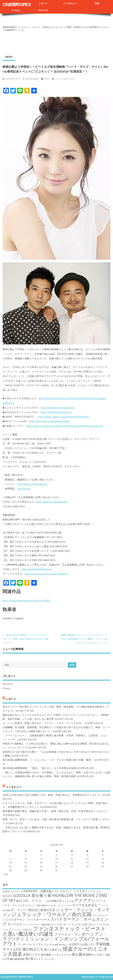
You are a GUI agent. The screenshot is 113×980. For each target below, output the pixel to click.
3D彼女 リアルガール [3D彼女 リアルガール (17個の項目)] (13, 891)
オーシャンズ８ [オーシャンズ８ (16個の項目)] (65, 905)
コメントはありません (65, 79)
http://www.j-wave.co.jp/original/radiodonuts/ (64, 417)
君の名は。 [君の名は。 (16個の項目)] (64, 945)
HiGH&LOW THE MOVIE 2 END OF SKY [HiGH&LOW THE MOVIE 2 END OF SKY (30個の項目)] (55, 898)
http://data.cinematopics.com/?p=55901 (27, 600)
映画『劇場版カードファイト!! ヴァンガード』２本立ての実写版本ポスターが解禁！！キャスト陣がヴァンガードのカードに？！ (84, 639)
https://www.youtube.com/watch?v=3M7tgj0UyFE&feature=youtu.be (64, 426)
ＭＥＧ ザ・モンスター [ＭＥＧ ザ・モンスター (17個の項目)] (45, 959)
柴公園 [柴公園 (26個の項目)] (77, 954)
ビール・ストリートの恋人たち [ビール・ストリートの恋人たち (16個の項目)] (19, 930)
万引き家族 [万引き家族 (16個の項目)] (54, 945)
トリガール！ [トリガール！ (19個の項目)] (61, 924)
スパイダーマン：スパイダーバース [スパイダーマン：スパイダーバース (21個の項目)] (28, 920)
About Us (43, 10)
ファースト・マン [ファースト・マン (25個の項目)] (68, 934)
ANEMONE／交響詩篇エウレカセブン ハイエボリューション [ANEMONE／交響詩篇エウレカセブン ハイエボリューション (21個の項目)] (62, 891)
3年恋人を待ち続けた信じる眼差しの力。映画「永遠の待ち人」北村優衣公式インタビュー (52, 795)
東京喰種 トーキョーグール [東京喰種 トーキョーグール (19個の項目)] (56, 955)
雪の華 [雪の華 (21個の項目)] (29, 959)
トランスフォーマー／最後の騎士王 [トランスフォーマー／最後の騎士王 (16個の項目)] (38, 925)
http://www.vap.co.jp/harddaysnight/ (49, 421)
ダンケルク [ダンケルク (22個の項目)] (15, 924)
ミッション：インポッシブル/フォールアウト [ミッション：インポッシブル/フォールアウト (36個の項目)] (56, 941)
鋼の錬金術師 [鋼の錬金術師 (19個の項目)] (17, 959)
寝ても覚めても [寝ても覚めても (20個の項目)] (53, 950)
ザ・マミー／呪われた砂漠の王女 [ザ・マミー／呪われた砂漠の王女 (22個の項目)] (33, 910)
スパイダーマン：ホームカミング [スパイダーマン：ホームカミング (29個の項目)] (56, 921)
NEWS (9, 57)
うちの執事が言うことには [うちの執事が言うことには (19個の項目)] (59, 901)
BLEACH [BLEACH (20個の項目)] (8, 896)
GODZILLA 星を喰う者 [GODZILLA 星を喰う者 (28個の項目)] (32, 895)
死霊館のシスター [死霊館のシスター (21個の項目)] (94, 955)
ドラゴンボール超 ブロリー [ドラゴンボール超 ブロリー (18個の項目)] (83, 924)
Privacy (16, 10)
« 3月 (5, 874)
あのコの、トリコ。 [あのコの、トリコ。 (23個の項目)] (30, 901)
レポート (43, 3)
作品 (97, 3)
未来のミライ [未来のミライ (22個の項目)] (32, 954)
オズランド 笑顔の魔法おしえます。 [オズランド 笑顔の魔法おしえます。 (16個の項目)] (41, 905)
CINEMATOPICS (17, 4)
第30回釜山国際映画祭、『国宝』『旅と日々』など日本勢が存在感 (39, 768)
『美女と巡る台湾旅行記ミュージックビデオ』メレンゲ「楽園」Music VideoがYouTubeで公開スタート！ (26, 639)
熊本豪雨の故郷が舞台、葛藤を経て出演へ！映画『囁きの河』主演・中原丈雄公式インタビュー (55, 811)
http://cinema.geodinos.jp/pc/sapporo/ (46, 574)
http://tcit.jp (24, 489)
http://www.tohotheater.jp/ (32, 484)
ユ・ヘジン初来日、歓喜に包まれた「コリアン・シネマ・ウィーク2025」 (43, 723)
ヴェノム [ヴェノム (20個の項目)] (43, 944)
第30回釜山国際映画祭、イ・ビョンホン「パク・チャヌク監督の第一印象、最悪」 (48, 760)
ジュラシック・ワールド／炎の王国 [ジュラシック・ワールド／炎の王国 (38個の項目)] (51, 914)
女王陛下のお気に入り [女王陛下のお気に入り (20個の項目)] (82, 944)
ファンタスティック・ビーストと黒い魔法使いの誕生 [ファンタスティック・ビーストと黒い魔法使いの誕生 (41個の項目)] (54, 931)
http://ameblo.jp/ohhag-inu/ (56, 412)
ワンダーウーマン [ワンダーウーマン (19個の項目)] (28, 944)
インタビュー (70, 3)
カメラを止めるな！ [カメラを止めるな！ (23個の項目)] (86, 905)
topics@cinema (13, 79)
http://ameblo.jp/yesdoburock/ (58, 408)
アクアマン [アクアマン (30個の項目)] (85, 900)
